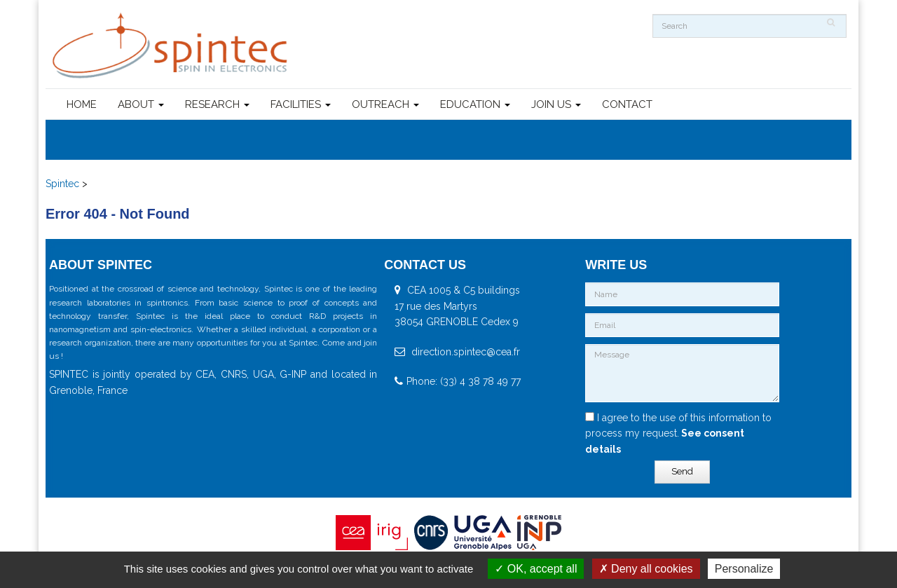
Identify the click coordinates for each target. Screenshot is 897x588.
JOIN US (556, 104)
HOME (82, 104)
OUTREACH (385, 104)
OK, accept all (536, 569)
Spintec (62, 184)
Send (682, 471)
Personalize (744, 569)
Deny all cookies (646, 569)
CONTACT (627, 104)
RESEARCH (217, 104)
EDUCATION (475, 104)
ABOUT (141, 104)
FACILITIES (301, 104)
